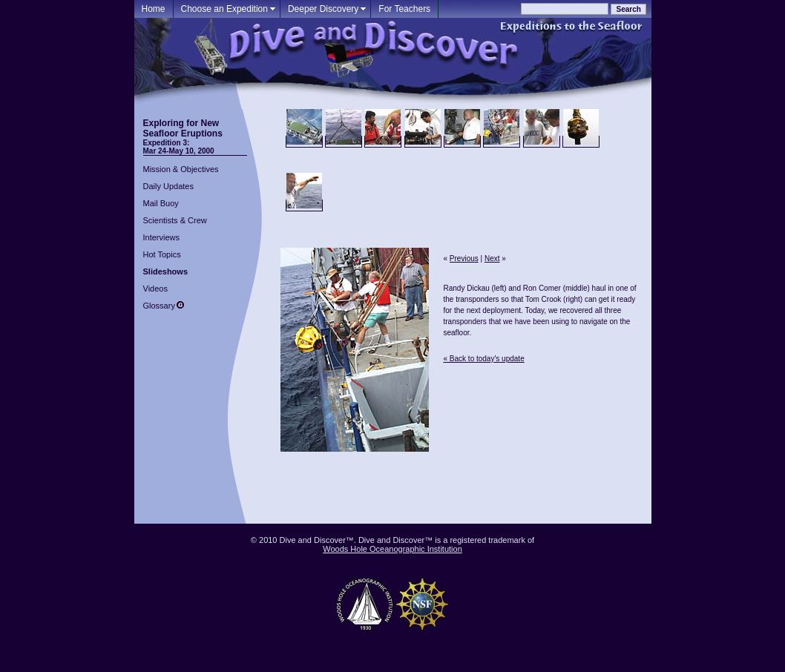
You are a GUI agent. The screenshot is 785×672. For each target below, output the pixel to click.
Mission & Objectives (181, 169)
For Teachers (404, 9)
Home (154, 9)
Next (492, 258)
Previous (464, 258)
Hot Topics (162, 254)
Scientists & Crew (175, 220)
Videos (155, 289)
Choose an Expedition (224, 9)
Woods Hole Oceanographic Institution (392, 549)
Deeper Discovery (323, 9)
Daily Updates (168, 186)
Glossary (159, 306)
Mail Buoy (161, 203)
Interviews (162, 237)
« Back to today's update (484, 359)
